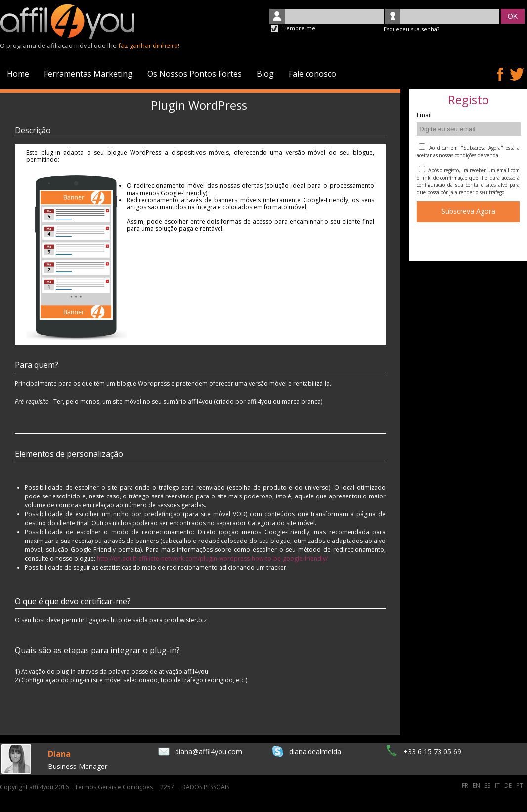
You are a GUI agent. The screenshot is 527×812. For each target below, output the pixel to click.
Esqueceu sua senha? (411, 29)
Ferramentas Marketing (88, 74)
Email (424, 115)
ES (488, 786)
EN (477, 786)
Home (18, 74)
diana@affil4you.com (209, 751)
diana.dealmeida (315, 751)
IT (498, 786)
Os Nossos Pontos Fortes (195, 74)
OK (513, 16)
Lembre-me (299, 28)
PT (520, 786)
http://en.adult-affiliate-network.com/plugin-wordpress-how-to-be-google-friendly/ (212, 559)
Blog (265, 74)
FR (466, 786)
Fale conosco (312, 74)
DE (509, 786)
